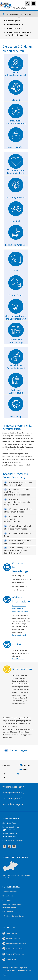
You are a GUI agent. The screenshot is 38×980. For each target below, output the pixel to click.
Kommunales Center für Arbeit (15, 944)
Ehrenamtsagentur (12, 798)
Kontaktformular (18, 659)
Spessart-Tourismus (11, 938)
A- (5, 774)
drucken (24, 769)
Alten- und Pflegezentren (13, 954)
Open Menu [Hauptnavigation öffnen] (34, 4)
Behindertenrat (8, 912)
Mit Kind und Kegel (13, 804)
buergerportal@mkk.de (16, 840)
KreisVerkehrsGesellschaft (13, 949)
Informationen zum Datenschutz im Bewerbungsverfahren (20, 609)
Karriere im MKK (27, 14)
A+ (5, 778)
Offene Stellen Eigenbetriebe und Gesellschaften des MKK (17, 34)
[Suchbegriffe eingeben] (28, 4)
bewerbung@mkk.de (19, 635)
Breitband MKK (9, 959)
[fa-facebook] (5, 846)
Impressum (23, 968)
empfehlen (25, 766)
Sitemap (5, 968)
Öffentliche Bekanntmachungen (13, 916)
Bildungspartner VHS (13, 793)
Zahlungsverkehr (9, 971)
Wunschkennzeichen (13, 787)
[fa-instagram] (14, 846)
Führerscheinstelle (9, 896)
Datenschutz (14, 968)
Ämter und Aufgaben (10, 892)
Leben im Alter (7, 900)
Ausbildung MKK (13, 21)
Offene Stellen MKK (14, 25)
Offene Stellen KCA (14, 29)
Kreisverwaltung (13, 14)
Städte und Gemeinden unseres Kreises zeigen (16, 876)
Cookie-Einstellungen (24, 971)
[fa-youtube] (9, 846)
